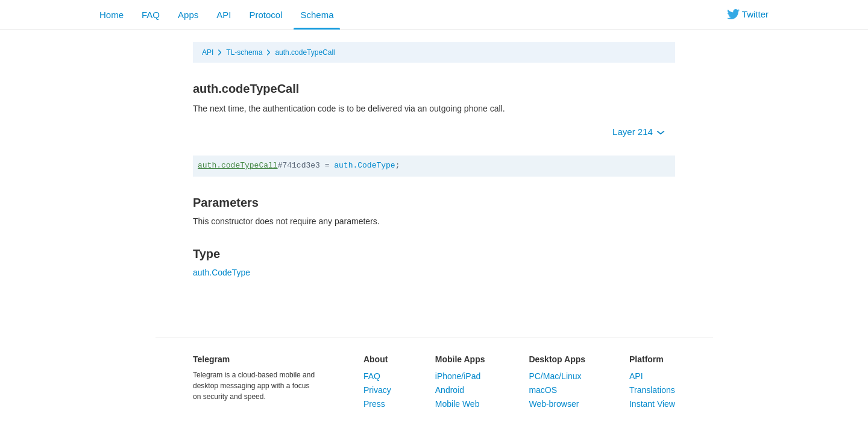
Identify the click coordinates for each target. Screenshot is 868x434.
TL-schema (244, 52)
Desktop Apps (557, 359)
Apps (188, 15)
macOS (543, 390)
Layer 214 (639, 132)
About (376, 359)
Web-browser (554, 404)
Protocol (266, 15)
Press (374, 404)
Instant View (652, 404)
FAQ (151, 15)
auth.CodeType (364, 165)
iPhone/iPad (458, 376)
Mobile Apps (460, 359)
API (224, 15)
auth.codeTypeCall (305, 52)
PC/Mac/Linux (555, 376)
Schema (317, 15)
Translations (652, 390)
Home (112, 15)
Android (450, 390)
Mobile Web (458, 404)
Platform (646, 359)
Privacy (377, 390)
